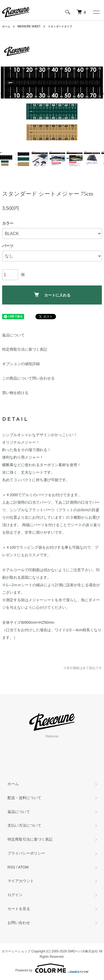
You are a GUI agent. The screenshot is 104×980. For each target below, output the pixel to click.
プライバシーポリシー (26, 853)
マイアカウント (21, 881)
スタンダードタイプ (60, 26)
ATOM (23, 867)
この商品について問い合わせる (28, 378)
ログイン (15, 895)
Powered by (52, 968)
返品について (13, 335)
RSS (11, 867)
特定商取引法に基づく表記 (25, 349)
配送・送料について (24, 798)
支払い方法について (24, 825)
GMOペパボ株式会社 (83, 951)
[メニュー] (96, 12)
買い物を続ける (15, 393)
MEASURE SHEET (29, 26)
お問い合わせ (19, 923)
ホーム (6, 26)
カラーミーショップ (16, 951)
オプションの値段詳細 (21, 364)
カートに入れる (52, 295)
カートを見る (19, 909)
